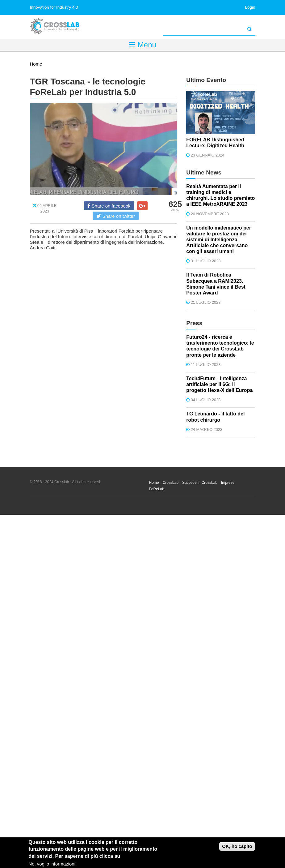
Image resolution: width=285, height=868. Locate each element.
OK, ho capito (237, 846)
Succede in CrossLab (200, 483)
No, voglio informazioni (52, 864)
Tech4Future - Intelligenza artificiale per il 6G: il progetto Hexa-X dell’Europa (219, 384)
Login (250, 7)
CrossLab (171, 483)
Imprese (228, 483)
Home (36, 64)
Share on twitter (115, 216)
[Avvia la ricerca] (250, 29)
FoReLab (157, 489)
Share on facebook (109, 206)
